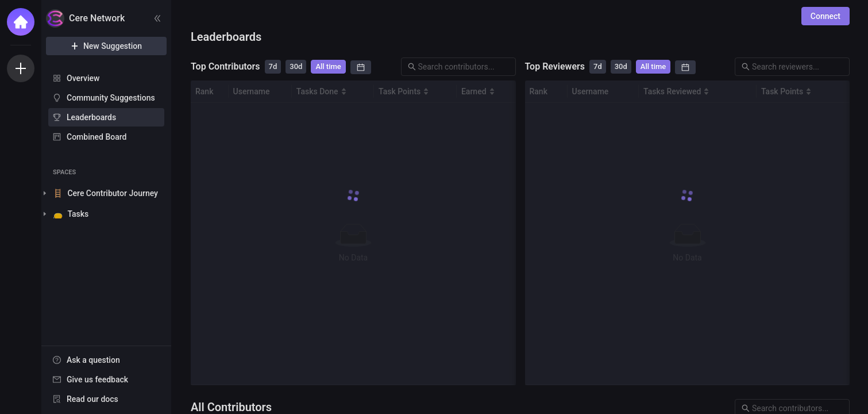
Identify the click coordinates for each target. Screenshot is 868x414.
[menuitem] (106, 78)
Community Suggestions (111, 98)
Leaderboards (91, 117)
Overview (83, 78)
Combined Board (97, 137)
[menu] (106, 108)
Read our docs (92, 399)
